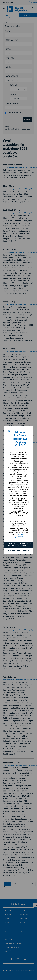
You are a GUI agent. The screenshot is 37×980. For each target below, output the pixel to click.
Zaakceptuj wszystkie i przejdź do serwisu (18, 545)
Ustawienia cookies (18, 550)
